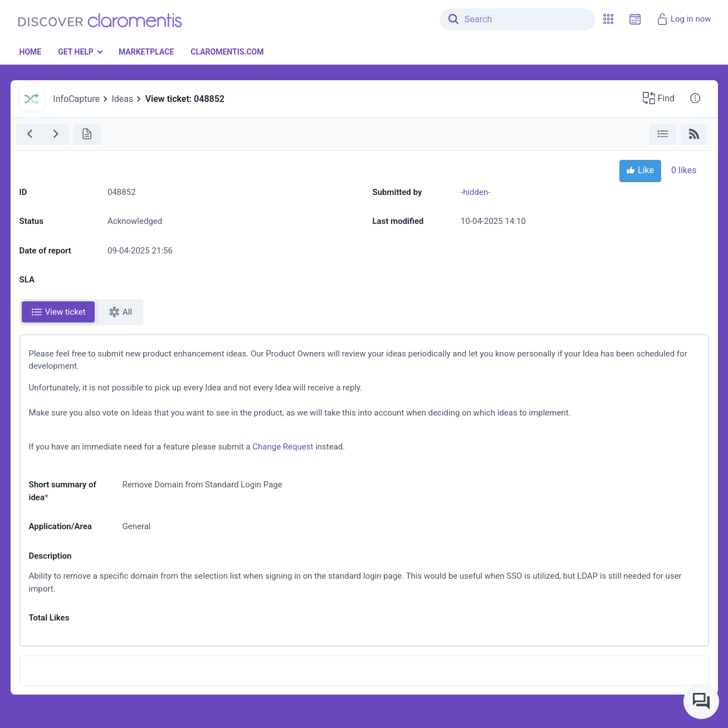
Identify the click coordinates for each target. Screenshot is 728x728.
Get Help (76, 52)
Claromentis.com (227, 52)
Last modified (398, 221)
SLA (27, 280)
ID (23, 192)
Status (31, 221)
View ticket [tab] (58, 312)
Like (640, 171)
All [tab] (120, 312)
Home (31, 52)
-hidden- (475, 192)
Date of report (45, 251)
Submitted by (397, 192)
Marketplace (146, 52)
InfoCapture (76, 99)
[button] (608, 19)
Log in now (684, 19)
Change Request (283, 447)
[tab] (58, 312)
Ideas (122, 99)
